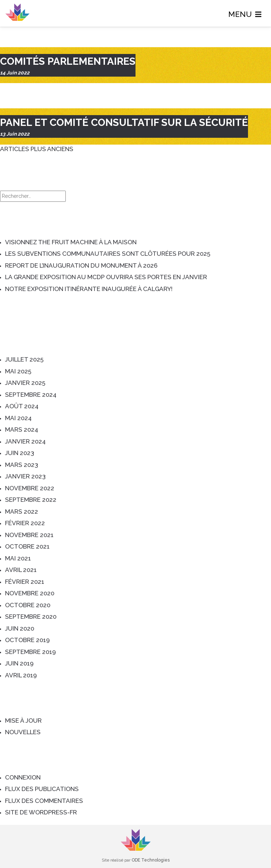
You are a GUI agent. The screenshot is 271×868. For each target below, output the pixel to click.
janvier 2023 (25, 476)
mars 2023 (22, 465)
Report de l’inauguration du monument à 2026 (81, 265)
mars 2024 (22, 430)
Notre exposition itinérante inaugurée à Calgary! (89, 289)
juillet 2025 (24, 359)
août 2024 (22, 406)
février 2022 (25, 523)
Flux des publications (42, 789)
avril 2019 (21, 675)
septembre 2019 (30, 652)
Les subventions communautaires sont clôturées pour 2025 (108, 254)
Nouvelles (23, 732)
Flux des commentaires (44, 801)
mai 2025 (18, 371)
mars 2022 (22, 512)
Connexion (23, 777)
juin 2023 (20, 453)
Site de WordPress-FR (41, 812)
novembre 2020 (30, 593)
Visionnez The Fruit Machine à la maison (71, 242)
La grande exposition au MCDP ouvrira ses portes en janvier (106, 277)
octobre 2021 (27, 546)
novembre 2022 (30, 488)
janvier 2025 (25, 383)
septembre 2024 (31, 395)
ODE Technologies (151, 860)
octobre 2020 (28, 605)
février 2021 (25, 582)
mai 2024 (18, 418)
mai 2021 (18, 558)
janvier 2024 (25, 441)
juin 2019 (19, 663)
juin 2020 (20, 628)
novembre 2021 (29, 535)
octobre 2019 (27, 640)
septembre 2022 (31, 500)
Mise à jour (23, 721)
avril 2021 (21, 570)
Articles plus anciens (37, 149)
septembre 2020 (31, 617)
